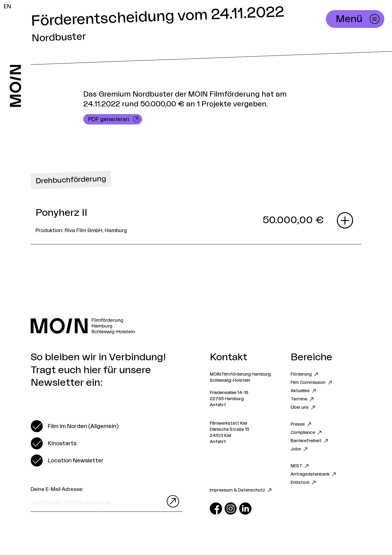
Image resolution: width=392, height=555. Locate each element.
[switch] (75, 426)
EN (7, 6)
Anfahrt (218, 405)
